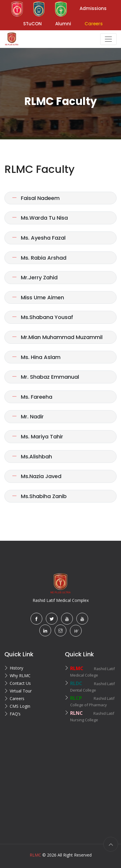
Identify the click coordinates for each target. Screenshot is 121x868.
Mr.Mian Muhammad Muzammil (57, 337)
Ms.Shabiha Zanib (39, 496)
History (16, 668)
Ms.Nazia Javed (37, 476)
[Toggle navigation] (108, 39)
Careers (17, 698)
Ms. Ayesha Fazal (39, 238)
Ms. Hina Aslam (36, 357)
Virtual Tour (21, 691)
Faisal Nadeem (36, 198)
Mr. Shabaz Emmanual (45, 377)
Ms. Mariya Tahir (37, 436)
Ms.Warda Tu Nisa (40, 218)
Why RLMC (20, 676)
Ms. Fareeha (32, 397)
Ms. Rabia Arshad (39, 258)
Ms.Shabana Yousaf (42, 317)
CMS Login (20, 706)
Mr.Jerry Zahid (35, 277)
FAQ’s (15, 714)
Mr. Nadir (28, 417)
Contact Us (20, 683)
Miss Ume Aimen (38, 297)
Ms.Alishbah (32, 456)
